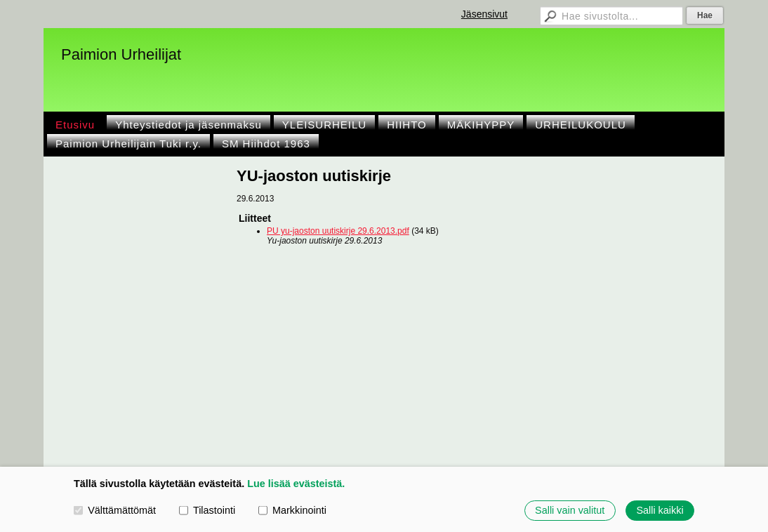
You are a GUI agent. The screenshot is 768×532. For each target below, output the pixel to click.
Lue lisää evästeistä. (296, 484)
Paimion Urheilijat (121, 54)
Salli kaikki (660, 510)
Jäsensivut (484, 14)
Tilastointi (207, 510)
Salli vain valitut (570, 510)
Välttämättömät (115, 510)
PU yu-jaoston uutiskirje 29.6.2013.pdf (338, 231)
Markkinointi (292, 510)
